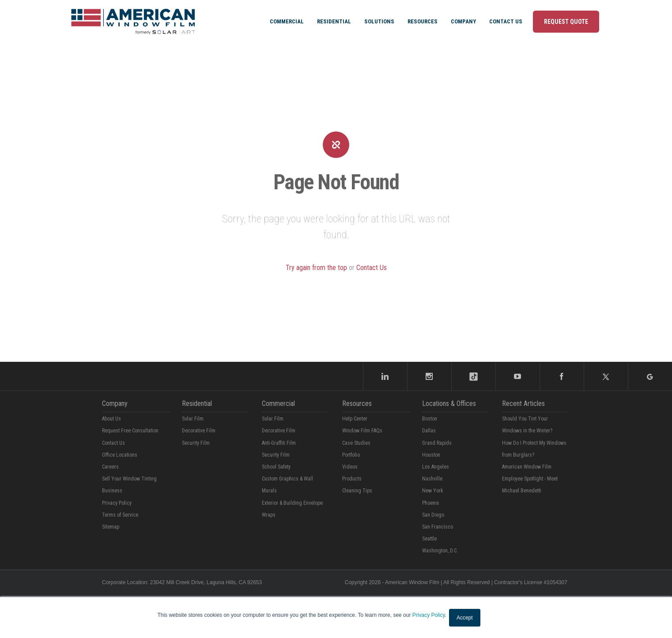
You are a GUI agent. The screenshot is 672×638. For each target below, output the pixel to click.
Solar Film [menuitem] (193, 419)
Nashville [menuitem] (432, 479)
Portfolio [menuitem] (351, 455)
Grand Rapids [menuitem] (437, 443)
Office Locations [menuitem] (120, 455)
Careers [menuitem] (110, 467)
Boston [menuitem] (430, 419)
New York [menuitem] (433, 491)
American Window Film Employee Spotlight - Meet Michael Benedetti (530, 479)
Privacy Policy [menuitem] (117, 503)
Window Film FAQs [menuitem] (362, 431)
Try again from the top (316, 268)
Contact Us (372, 268)
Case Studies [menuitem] (356, 443)
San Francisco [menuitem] (438, 527)
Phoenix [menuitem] (430, 503)
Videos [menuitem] (350, 467)
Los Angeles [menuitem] (436, 467)
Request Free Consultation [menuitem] (130, 431)
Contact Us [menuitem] (506, 21)
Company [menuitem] (463, 21)
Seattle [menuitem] (429, 539)
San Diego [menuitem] (433, 515)
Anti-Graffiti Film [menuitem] (279, 443)
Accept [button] (465, 618)
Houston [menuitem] (431, 455)
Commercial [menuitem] (287, 21)
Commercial (278, 403)
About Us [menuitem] (111, 419)
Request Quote (566, 22)
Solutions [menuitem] (379, 21)
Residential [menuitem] (334, 21)
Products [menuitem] (352, 479)
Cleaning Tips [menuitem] (357, 491)
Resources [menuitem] (423, 21)
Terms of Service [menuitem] (120, 515)
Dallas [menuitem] (429, 431)
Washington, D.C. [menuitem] (440, 551)
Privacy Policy (429, 615)
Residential (197, 403)
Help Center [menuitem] (355, 419)
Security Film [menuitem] (196, 443)
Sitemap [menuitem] (111, 527)
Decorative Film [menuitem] (199, 431)
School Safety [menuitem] (276, 467)
